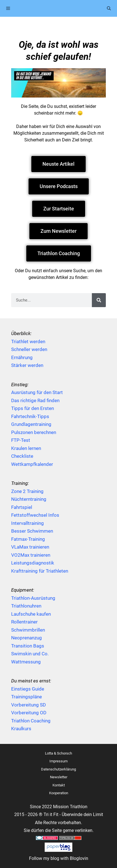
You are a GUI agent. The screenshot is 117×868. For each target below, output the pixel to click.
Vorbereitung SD (28, 705)
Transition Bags (28, 646)
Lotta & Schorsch (59, 753)
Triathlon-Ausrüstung (33, 598)
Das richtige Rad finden (35, 400)
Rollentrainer (24, 622)
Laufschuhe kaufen (31, 614)
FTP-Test (21, 440)
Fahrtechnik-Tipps (30, 416)
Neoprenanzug (27, 638)
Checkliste (22, 456)
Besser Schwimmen (32, 531)
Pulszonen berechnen (34, 432)
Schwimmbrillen (28, 630)
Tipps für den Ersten (33, 408)
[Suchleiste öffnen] (109, 8)
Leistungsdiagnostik (33, 563)
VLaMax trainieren (30, 547)
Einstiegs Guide (28, 689)
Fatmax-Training (28, 539)
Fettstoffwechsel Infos (35, 515)
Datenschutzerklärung (59, 769)
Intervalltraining (28, 523)
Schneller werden (29, 349)
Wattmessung (26, 662)
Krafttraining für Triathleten (40, 571)
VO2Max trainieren (31, 555)
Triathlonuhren (26, 606)
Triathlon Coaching (31, 721)
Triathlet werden (28, 341)
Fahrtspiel (22, 507)
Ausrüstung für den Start (37, 392)
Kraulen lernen (26, 448)
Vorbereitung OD (29, 713)
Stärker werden (27, 365)
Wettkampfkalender (32, 464)
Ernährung (22, 357)
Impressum (59, 761)
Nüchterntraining (29, 499)
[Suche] (99, 300)
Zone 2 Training (27, 491)
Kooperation (59, 793)
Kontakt (59, 785)
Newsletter (59, 777)
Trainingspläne (27, 697)
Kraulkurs (21, 729)
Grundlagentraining (31, 424)
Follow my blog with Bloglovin (59, 858)
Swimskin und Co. (30, 654)
